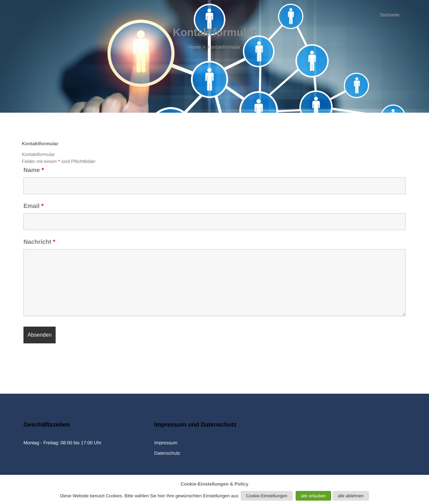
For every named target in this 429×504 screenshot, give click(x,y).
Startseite (390, 15)
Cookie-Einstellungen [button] (267, 496)
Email (34, 206)
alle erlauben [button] (313, 496)
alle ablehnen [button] (351, 496)
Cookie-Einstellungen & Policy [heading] (214, 484)
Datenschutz (167, 453)
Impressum (166, 443)
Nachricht (39, 242)
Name (34, 170)
